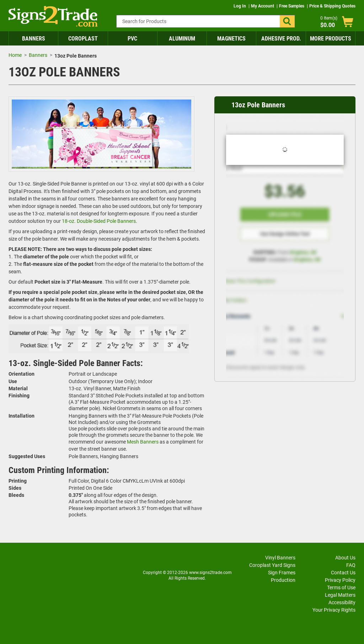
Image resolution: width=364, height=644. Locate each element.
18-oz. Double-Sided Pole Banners (99, 221)
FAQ (351, 565)
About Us (345, 558)
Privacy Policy (340, 580)
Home (15, 55)
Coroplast (83, 39)
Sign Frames (282, 573)
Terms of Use (341, 587)
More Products (331, 39)
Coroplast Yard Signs (272, 565)
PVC (132, 39)
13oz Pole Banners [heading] (258, 105)
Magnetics (231, 39)
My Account (263, 6)
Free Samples (292, 6)
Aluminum (182, 39)
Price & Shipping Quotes (332, 6)
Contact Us (343, 573)
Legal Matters (340, 595)
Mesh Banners (143, 442)
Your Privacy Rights (334, 610)
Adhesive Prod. (281, 39)
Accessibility (342, 602)
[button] (287, 21)
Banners (34, 39)
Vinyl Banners (280, 558)
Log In (240, 6)
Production (283, 580)
